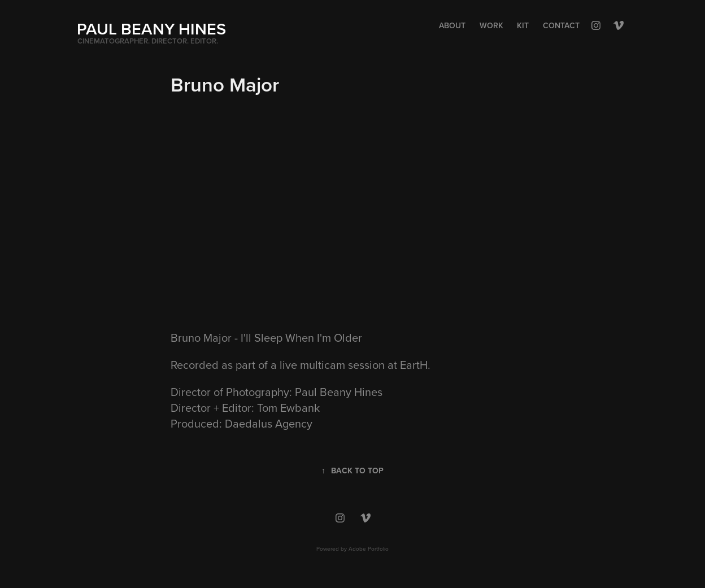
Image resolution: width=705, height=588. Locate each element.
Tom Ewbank (288, 408)
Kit (523, 25)
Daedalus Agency (269, 423)
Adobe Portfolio (369, 548)
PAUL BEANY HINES (151, 29)
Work (491, 25)
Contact (561, 25)
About (452, 25)
